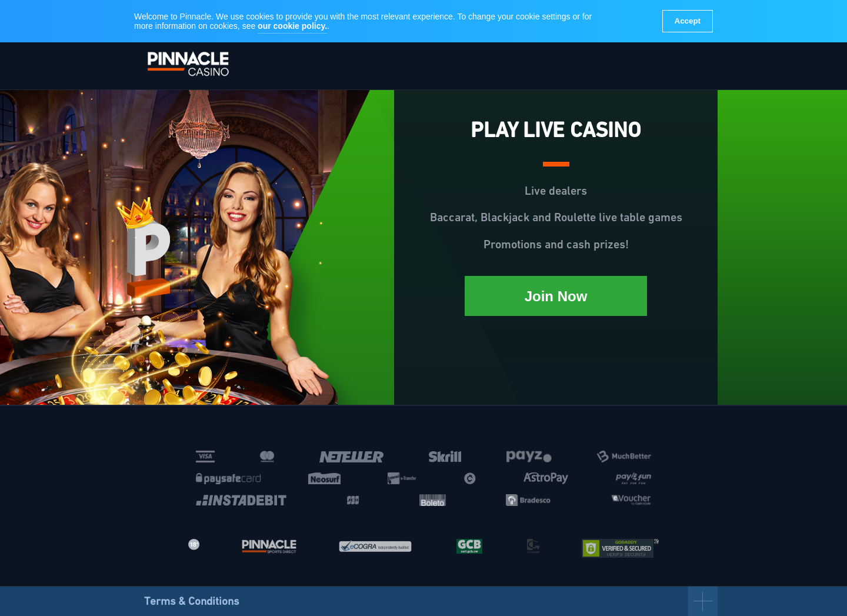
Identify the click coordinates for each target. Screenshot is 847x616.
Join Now (556, 296)
